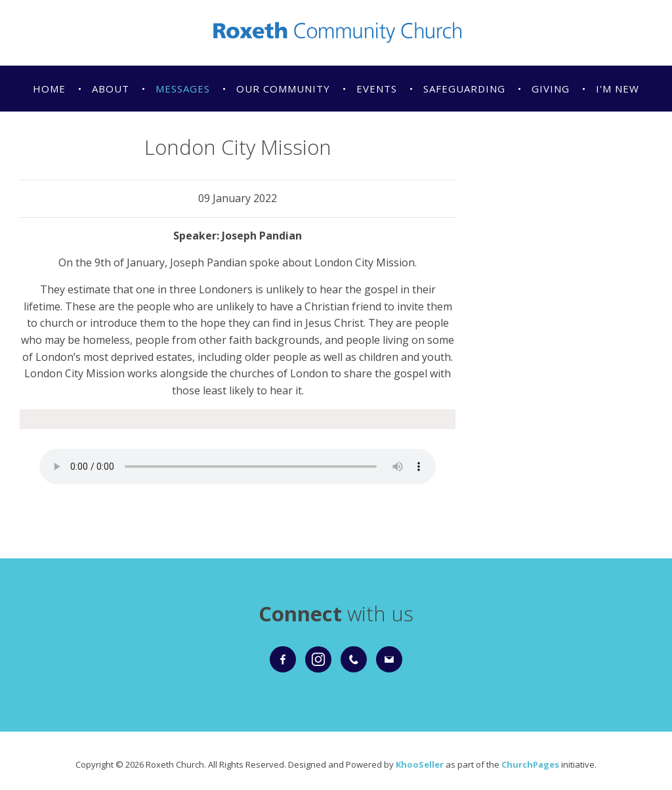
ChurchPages (530, 764)
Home (49, 89)
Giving (551, 89)
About (111, 89)
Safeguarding (464, 89)
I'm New (618, 89)
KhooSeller (420, 764)
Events (377, 89)
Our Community (283, 89)
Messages (183, 89)
